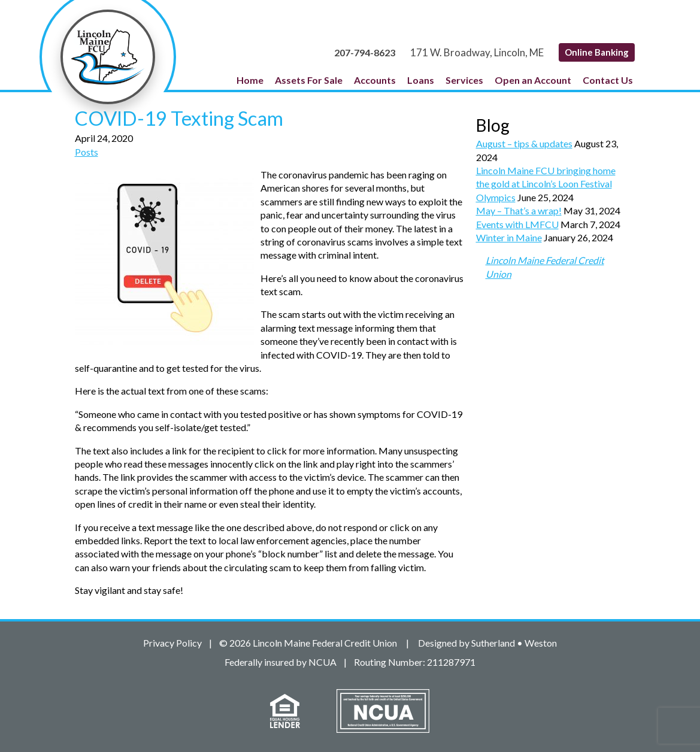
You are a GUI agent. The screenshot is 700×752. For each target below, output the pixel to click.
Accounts (375, 80)
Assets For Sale (309, 80)
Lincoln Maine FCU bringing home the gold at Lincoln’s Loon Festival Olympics (546, 184)
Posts (87, 152)
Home (250, 80)
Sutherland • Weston (514, 643)
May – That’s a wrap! (519, 210)
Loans (421, 80)
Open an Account (533, 80)
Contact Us (608, 80)
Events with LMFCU (517, 224)
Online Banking (597, 52)
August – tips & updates (524, 143)
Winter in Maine (509, 237)
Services (464, 80)
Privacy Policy (172, 643)
